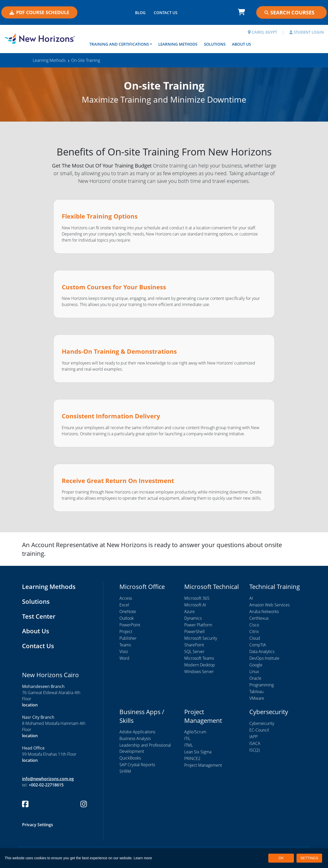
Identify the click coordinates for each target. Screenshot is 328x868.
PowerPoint (130, 625)
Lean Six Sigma (198, 752)
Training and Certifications (119, 44)
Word (124, 658)
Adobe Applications (137, 732)
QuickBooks (130, 758)
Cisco (254, 625)
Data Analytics (262, 652)
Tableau (256, 692)
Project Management (203, 765)
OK (281, 858)
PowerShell (194, 632)
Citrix (254, 632)
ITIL (187, 738)
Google (256, 665)
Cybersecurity (262, 723)
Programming (262, 685)
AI (251, 598)
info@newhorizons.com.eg (48, 779)
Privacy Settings (38, 825)
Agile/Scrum (195, 732)
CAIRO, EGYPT (262, 32)
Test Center (39, 616)
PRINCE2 (192, 758)
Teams (125, 645)
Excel (124, 605)
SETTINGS (309, 858)
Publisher (128, 638)
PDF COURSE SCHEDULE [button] (39, 12)
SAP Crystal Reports (137, 765)
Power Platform (198, 625)
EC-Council (259, 730)
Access (126, 598)
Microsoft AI (195, 605)
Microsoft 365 (197, 598)
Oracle (255, 678)
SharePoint (194, 645)
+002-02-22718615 (46, 785)
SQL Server (194, 652)
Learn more (143, 858)
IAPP (253, 737)
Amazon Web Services (269, 605)
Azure (189, 611)
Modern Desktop (200, 665)
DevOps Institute (264, 658)
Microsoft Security (201, 638)
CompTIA (258, 645)
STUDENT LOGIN (307, 32)
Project (126, 632)
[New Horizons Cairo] (41, 38)
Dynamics (193, 618)
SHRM (125, 771)
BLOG (140, 13)
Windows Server (199, 672)
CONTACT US (166, 13)
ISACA (255, 743)
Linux (254, 672)
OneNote (128, 611)
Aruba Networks (264, 611)
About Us (241, 44)
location (30, 705)
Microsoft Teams (199, 658)
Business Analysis (135, 738)
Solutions (215, 44)
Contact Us (38, 646)
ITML (189, 745)
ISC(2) (254, 750)
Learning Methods (178, 44)
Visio (124, 652)
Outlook (127, 618)
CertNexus (259, 618)
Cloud (255, 638)
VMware (257, 698)
